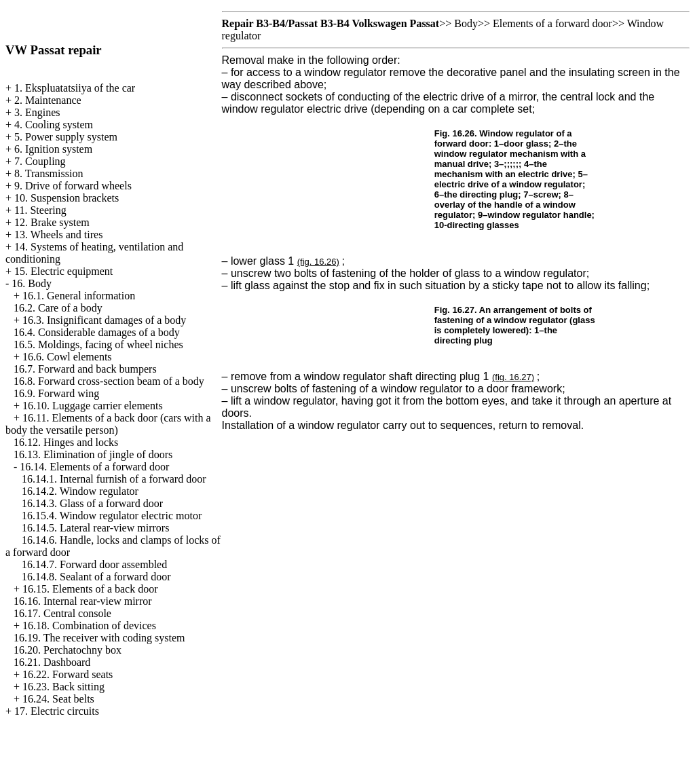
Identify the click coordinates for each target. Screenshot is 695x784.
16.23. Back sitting (63, 687)
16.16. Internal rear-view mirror (83, 601)
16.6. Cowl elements (67, 357)
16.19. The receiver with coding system (99, 638)
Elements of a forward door (552, 23)
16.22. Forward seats (68, 674)
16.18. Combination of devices (89, 626)
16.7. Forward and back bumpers (85, 369)
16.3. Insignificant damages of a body (104, 320)
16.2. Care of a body (58, 308)
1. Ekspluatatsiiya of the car (75, 88)
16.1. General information (79, 296)
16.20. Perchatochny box (68, 650)
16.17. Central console (62, 613)
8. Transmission (49, 173)
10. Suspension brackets (67, 198)
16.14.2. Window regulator (80, 491)
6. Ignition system (53, 149)
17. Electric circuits (57, 711)
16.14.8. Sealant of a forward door (96, 577)
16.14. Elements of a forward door (94, 467)
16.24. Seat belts (58, 699)
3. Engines (37, 112)
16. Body (32, 283)
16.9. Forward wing (56, 393)
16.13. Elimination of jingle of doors (93, 454)
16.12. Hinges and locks (66, 442)
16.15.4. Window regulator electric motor (112, 516)
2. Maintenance (48, 100)
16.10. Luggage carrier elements (93, 406)
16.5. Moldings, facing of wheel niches (98, 344)
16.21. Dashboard (52, 662)
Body (466, 23)
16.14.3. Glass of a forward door (92, 503)
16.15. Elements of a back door (90, 589)
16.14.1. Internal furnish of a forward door (114, 479)
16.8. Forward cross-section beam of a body (109, 381)
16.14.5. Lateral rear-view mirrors (95, 528)
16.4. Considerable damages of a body (97, 332)
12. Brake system (52, 222)
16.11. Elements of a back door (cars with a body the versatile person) (108, 424)
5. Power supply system (66, 137)
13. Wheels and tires (58, 235)
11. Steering (40, 210)
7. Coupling (40, 161)
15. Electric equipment (63, 271)
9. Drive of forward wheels (73, 186)
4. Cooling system (54, 125)
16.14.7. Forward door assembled (94, 564)
